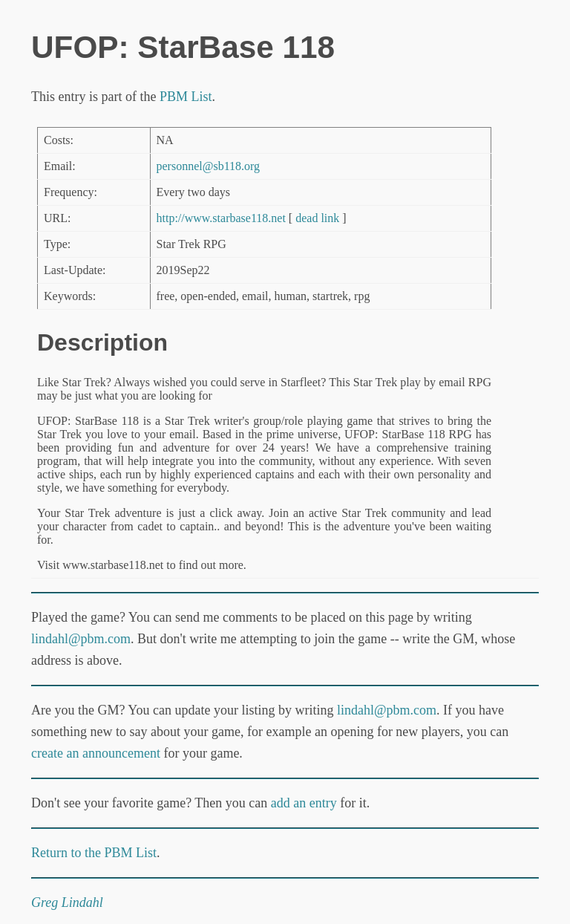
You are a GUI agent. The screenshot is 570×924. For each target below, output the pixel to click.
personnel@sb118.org (209, 166)
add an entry (304, 803)
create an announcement (96, 753)
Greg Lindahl (67, 902)
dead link (317, 218)
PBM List (186, 97)
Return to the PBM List (94, 853)
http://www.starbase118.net (221, 218)
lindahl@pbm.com (81, 639)
